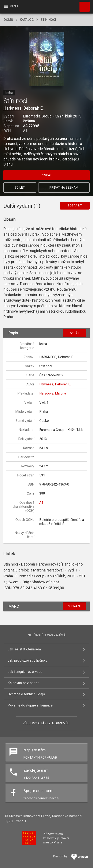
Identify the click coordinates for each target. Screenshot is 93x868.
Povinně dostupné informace (30, 705)
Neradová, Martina (53, 393)
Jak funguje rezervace (25, 672)
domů (8, 20)
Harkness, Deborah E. (24, 108)
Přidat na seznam (64, 188)
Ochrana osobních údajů (26, 694)
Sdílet (20, 188)
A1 (41, 503)
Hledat (83, 5)
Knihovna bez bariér (23, 683)
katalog (27, 20)
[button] (47, 60)
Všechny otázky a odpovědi (47, 723)
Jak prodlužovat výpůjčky (27, 660)
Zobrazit (75, 206)
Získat (46, 175)
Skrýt (75, 333)
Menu (10, 6)
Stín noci (48, 20)
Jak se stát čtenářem (24, 649)
